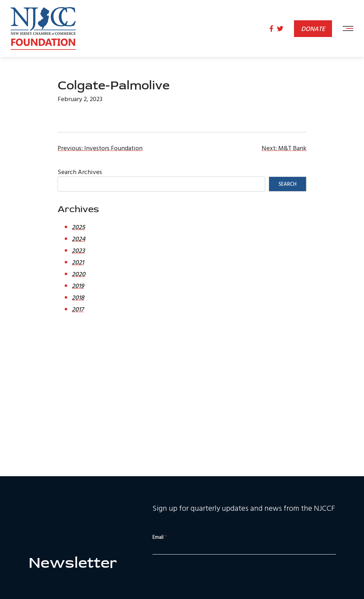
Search (288, 184)
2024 (79, 239)
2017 (78, 309)
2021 (78, 262)
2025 (78, 227)
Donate (313, 29)
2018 (78, 297)
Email (160, 537)
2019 (78, 286)
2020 (79, 274)
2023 (78, 250)
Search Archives (80, 172)
